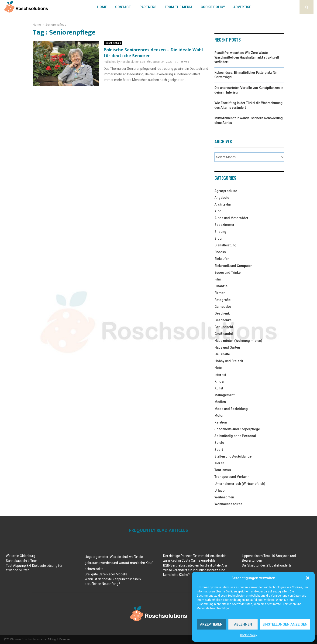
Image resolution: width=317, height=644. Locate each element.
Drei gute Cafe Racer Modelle (106, 574)
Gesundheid (224, 327)
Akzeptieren (211, 624)
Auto (218, 211)
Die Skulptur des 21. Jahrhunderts (267, 565)
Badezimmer (224, 225)
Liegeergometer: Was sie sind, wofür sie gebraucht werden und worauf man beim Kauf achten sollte (119, 563)
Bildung (220, 232)
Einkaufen (222, 259)
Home (102, 7)
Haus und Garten (227, 347)
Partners (148, 7)
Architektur (223, 204)
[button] (308, 578)
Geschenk (222, 313)
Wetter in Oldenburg (21, 556)
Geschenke (223, 320)
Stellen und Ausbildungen (234, 456)
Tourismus (223, 470)
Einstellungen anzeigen (285, 624)
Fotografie (222, 300)
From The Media (179, 7)
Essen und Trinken (228, 273)
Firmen (220, 293)
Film (218, 279)
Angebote (222, 198)
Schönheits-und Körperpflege (237, 429)
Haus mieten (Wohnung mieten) (238, 341)
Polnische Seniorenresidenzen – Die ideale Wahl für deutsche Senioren (153, 53)
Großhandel (224, 334)
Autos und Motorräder (231, 218)
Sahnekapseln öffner (21, 561)
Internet (220, 375)
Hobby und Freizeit (229, 361)
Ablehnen (243, 624)
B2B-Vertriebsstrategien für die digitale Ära (195, 565)
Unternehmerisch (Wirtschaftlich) (240, 484)
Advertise (242, 7)
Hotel (219, 368)
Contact (123, 7)
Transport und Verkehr (232, 477)
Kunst (219, 388)
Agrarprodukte (226, 191)
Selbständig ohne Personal (235, 436)
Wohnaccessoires (228, 504)
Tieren (219, 463)
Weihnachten (224, 497)
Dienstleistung (113, 43)
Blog (218, 238)
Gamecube (223, 307)
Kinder (220, 381)
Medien (220, 402)
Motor (219, 416)
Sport (219, 450)
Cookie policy (249, 635)
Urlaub (219, 490)
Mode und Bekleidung (231, 409)
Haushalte (222, 354)
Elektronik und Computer (233, 266)
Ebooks (220, 252)
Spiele (219, 443)
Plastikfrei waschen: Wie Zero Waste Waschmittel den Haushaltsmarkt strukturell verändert (247, 57)
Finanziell (222, 286)
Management (224, 395)
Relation (221, 422)
